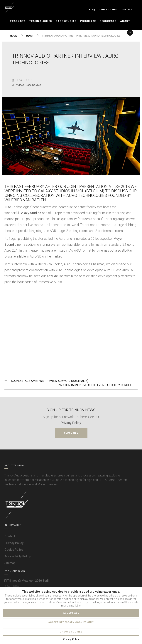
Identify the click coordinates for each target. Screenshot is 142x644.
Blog (92, 10)
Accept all (71, 613)
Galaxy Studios (30, 213)
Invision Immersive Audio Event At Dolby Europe (98, 385)
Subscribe (71, 433)
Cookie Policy (14, 550)
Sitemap (10, 563)
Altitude (52, 276)
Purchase (88, 21)
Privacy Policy (71, 423)
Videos (20, 85)
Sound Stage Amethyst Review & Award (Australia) (46, 381)
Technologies (41, 21)
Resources (108, 21)
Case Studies (66, 21)
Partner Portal (108, 10)
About (125, 21)
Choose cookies (71, 632)
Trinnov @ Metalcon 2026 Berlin (27, 581)
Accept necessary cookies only (71, 622)
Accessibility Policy (18, 556)
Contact (127, 10)
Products (18, 21)
